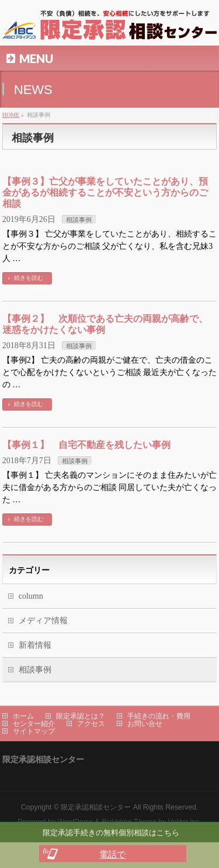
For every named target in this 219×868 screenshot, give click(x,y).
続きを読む (29, 278)
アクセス (91, 724)
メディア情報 (43, 621)
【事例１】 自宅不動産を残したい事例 (86, 445)
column (31, 596)
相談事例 (79, 220)
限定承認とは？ (81, 716)
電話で (112, 854)
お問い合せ (145, 724)
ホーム (23, 716)
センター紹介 (34, 724)
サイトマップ (34, 731)
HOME (11, 115)
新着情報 (35, 645)
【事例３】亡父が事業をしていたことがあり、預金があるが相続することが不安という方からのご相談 (105, 192)
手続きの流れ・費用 (159, 716)
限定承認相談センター (96, 807)
